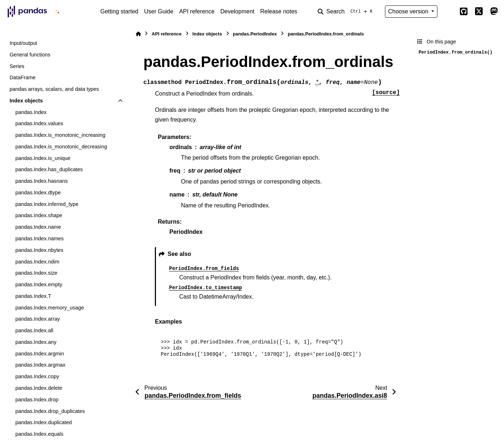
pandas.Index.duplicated (43, 422)
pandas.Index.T (33, 296)
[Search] (347, 12)
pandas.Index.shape (39, 215)
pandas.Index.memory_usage (50, 308)
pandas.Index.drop (37, 400)
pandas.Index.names (39, 239)
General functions (30, 55)
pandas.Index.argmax (40, 365)
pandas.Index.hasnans (41, 181)
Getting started (119, 11)
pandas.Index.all (34, 330)
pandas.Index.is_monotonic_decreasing (61, 147)
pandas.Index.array (37, 319)
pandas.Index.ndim (37, 262)
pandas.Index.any (36, 342)
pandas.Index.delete (39, 388)
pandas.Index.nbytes (39, 250)
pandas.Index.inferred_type (47, 204)
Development (237, 11)
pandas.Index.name (38, 227)
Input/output (23, 43)
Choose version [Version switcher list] (409, 11)
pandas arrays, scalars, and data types (54, 89)
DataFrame (22, 77)
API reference (197, 11)
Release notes (279, 11)
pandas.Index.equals (39, 434)
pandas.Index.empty (39, 284)
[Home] (138, 34)
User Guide (159, 11)
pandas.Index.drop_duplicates (50, 411)
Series (17, 66)
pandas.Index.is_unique (43, 158)
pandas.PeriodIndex (255, 34)
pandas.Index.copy (37, 376)
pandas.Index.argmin (39, 354)
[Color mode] (448, 12)
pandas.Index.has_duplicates (49, 169)
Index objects (26, 101)
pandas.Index (31, 112)
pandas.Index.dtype (38, 193)
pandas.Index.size (36, 273)
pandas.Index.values (39, 123)
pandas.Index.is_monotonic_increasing (60, 135)
